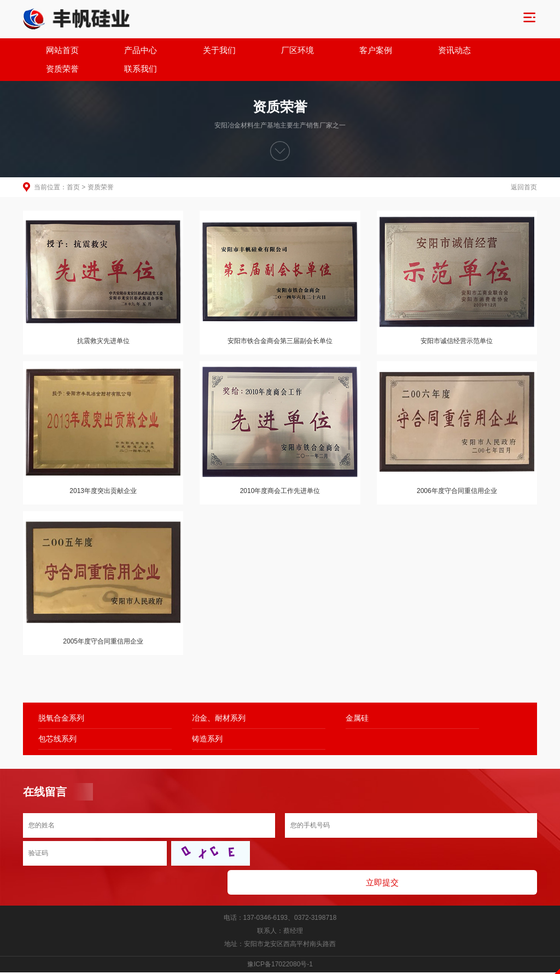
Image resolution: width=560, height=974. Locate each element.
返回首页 (524, 170)
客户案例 (312, 51)
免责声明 (280, 968)
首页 (73, 170)
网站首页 (55, 51)
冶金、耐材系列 (191, 700)
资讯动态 (376, 51)
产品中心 (119, 51)
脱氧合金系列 (61, 700)
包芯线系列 (435, 700)
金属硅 (301, 700)
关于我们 (184, 51)
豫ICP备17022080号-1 (280, 918)
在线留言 (45, 774)
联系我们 (505, 51)
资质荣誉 (441, 51)
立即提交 (411, 836)
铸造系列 (54, 721)
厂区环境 (248, 51)
